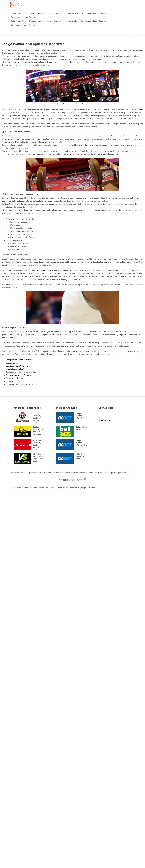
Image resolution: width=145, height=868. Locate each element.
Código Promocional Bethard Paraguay (38, 430)
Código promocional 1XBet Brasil (81, 416)
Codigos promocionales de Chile (19, 360)
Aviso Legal (50, 488)
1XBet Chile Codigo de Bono (80, 456)
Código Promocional (70, 488)
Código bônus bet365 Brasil (81, 428)
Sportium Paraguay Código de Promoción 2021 (38, 445)
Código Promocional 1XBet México (81, 443)
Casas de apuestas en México (66, 13)
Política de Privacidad (19, 488)
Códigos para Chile (18, 13)
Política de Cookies (36, 488)
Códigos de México (14, 363)
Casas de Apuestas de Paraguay (24, 17)
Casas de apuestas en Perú (40, 13)
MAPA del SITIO (105, 420)
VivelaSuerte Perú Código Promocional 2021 (38, 457)
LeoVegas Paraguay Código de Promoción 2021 (38, 418)
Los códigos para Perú (15, 369)
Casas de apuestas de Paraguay (19, 375)
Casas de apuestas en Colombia (93, 13)
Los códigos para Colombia (17, 366)
